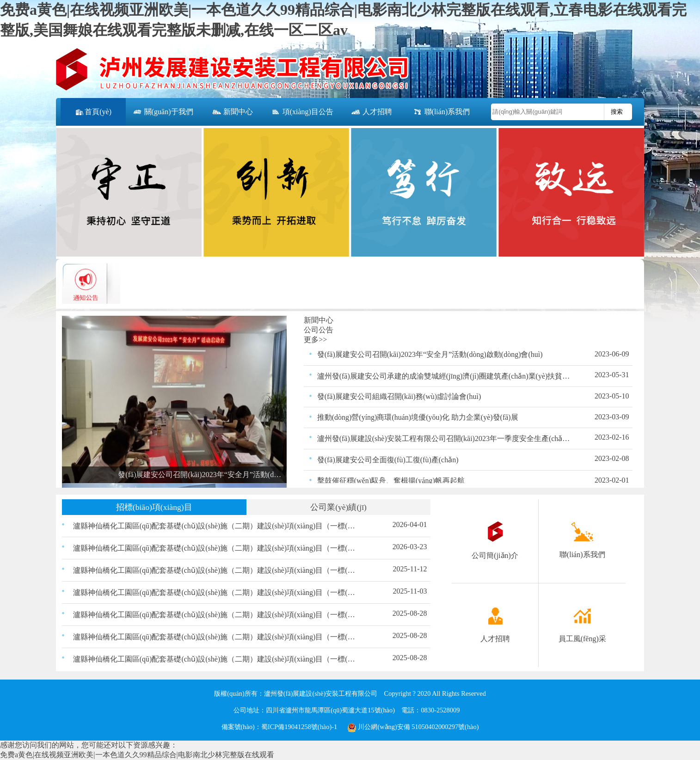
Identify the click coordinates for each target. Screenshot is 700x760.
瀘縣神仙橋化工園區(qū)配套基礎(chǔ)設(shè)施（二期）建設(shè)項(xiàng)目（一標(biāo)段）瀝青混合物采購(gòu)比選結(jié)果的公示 (215, 659)
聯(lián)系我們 (441, 112)
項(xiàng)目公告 (302, 112)
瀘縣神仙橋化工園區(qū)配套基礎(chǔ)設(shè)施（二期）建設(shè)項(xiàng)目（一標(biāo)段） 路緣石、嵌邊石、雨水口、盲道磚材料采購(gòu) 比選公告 (215, 592)
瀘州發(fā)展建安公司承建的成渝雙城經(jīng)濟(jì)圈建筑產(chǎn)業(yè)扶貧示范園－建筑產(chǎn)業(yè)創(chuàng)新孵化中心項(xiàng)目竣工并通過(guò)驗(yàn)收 (444, 376)
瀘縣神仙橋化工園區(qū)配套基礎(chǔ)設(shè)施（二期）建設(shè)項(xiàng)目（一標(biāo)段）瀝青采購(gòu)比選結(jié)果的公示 (215, 637)
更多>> (315, 340)
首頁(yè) (93, 112)
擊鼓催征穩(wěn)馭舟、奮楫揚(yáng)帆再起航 (391, 481)
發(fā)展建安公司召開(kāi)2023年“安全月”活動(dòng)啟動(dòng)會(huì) (430, 354)
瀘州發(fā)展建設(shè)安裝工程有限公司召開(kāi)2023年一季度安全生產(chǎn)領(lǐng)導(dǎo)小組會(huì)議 (444, 438)
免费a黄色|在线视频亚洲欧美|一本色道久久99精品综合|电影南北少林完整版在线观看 (137, 755)
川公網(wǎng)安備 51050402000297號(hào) (413, 727)
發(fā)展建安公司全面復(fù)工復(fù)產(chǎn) (388, 460)
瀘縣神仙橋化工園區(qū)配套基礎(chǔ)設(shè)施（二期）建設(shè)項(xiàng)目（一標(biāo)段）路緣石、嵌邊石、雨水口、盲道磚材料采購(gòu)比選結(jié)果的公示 (215, 570)
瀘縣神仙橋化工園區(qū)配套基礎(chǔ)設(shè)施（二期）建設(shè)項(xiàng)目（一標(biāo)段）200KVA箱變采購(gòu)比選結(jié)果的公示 (215, 526)
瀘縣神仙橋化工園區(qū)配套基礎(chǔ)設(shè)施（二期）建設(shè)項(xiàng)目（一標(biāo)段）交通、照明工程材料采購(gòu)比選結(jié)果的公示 (215, 615)
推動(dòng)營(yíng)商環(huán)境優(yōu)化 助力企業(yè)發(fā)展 (418, 417)
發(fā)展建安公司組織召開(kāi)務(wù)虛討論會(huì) (399, 396)
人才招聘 (371, 112)
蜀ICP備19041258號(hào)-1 (299, 727)
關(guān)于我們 (163, 112)
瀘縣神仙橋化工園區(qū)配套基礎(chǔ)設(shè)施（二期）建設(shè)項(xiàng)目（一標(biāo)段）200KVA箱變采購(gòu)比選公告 (215, 548)
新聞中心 (232, 112)
